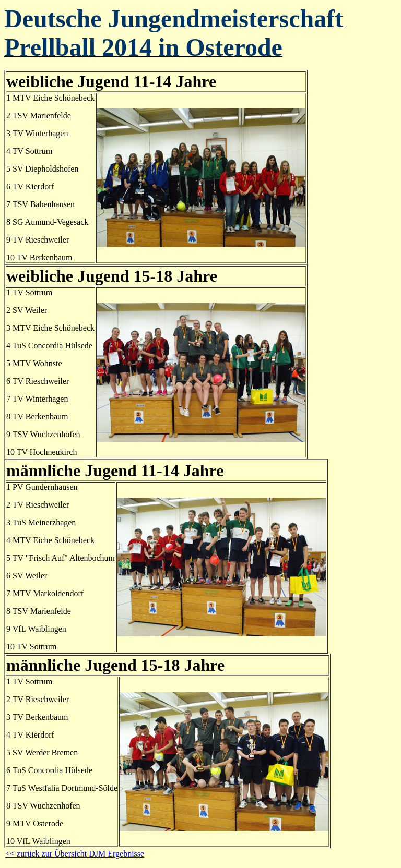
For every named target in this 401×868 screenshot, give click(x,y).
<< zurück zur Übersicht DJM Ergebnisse (75, 854)
